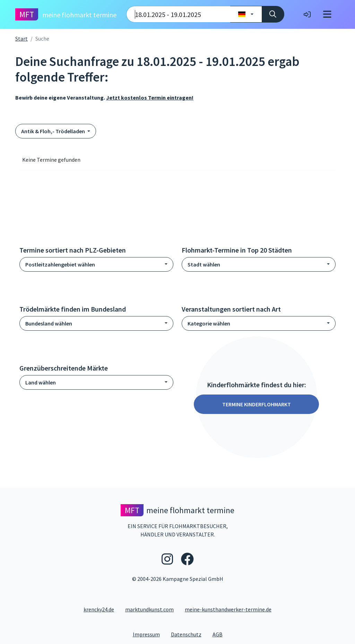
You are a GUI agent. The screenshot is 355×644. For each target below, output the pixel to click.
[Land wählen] (246, 14)
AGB (220, 634)
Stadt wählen (204, 264)
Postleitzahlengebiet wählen (60, 264)
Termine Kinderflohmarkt (257, 404)
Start (21, 39)
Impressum (149, 634)
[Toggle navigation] (327, 14)
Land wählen (41, 382)
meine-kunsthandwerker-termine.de (228, 609)
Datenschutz (189, 634)
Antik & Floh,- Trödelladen (54, 131)
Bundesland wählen (49, 323)
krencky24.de (99, 609)
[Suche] (273, 14)
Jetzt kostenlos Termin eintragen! (150, 98)
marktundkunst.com (149, 609)
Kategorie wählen (209, 323)
